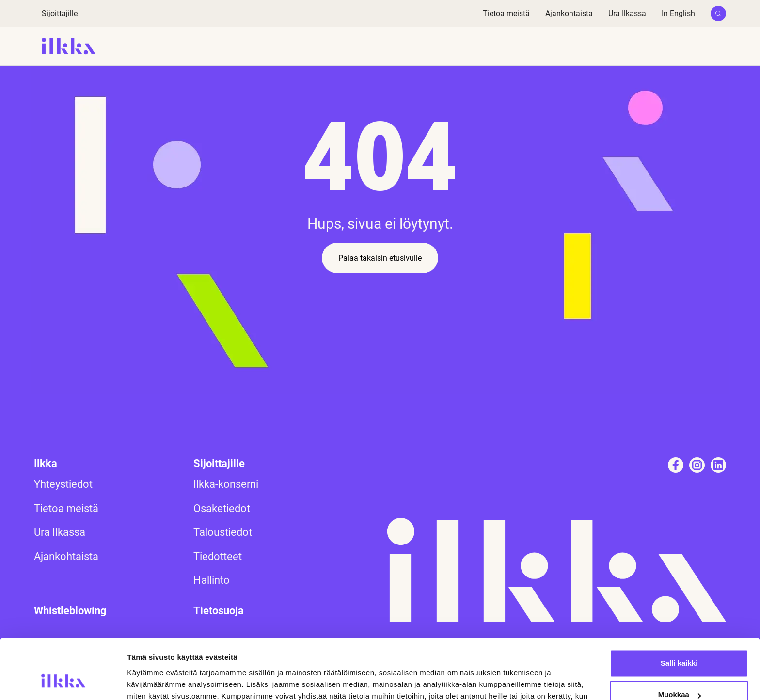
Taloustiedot (223, 532)
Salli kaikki (679, 610)
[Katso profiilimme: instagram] (697, 465)
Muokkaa (680, 641)
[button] (718, 14)
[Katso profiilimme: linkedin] (718, 465)
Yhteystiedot (63, 484)
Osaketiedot (222, 508)
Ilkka (46, 463)
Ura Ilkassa (627, 13)
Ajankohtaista (569, 13)
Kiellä (679, 673)
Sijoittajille (60, 13)
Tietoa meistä (506, 13)
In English (678, 13)
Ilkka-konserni (226, 484)
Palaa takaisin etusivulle (380, 258)
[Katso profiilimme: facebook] (676, 465)
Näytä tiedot (148, 681)
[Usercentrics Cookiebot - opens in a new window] (63, 681)
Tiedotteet (218, 556)
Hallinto (212, 580)
